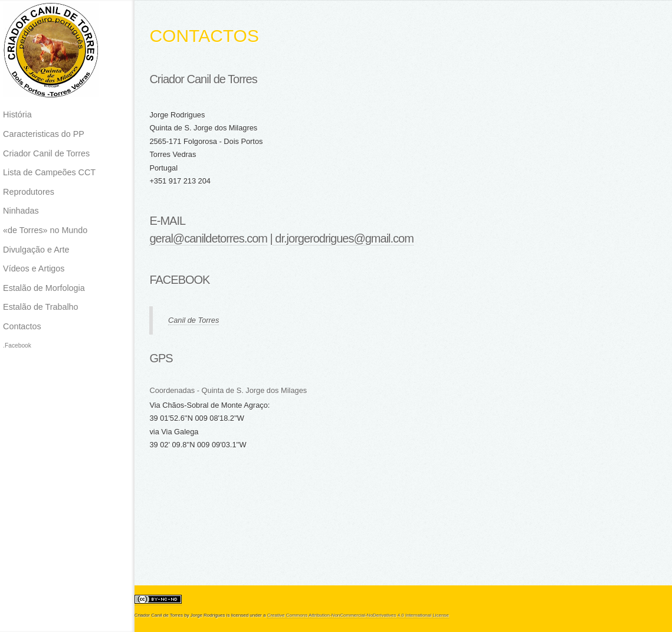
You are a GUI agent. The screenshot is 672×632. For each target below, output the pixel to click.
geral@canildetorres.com (208, 238)
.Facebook (17, 346)
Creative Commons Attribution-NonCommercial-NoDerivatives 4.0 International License (358, 615)
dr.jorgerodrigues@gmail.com (343, 238)
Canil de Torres (194, 320)
